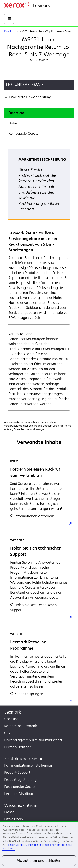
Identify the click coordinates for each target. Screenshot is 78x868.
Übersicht (17, 113)
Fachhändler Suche (19, 787)
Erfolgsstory (14, 819)
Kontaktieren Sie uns (25, 759)
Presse (9, 812)
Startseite (56, 6)
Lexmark (13, 712)
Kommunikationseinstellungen (28, 765)
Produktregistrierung (20, 780)
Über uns (11, 719)
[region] (39, 844)
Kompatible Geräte (24, 133)
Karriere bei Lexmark (21, 726)
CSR (7, 733)
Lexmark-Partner (17, 747)
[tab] (39, 113)
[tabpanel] (39, 279)
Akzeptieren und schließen (39, 861)
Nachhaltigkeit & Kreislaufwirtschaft (33, 740)
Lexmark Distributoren (22, 794)
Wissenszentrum (21, 805)
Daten (13, 123)
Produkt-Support (17, 772)
